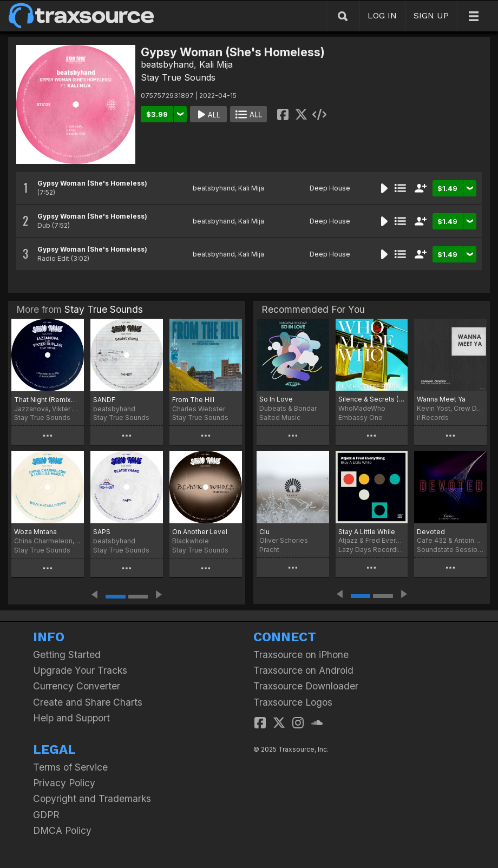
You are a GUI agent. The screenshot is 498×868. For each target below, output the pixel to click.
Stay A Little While (367, 532)
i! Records (433, 417)
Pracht (269, 550)
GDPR (46, 815)
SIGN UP (431, 15)
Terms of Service (70, 767)
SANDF (104, 400)
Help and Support (71, 718)
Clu (264, 532)
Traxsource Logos (293, 702)
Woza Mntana (35, 532)
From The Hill (193, 400)
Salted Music (280, 417)
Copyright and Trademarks (92, 798)
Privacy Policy (64, 783)
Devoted (431, 532)
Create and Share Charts (88, 702)
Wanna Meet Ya (441, 399)
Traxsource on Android (303, 670)
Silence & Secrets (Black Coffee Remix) (372, 399)
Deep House (330, 188)
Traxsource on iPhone (301, 655)
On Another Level (200, 532)
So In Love (276, 399)
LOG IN (382, 15)
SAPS (102, 532)
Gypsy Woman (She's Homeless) (92, 183)
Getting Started (67, 655)
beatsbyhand (167, 64)
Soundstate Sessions (450, 550)
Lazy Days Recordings (372, 550)
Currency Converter (77, 686)
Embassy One (361, 417)
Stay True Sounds (178, 77)
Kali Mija (216, 64)
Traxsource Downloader (306, 686)
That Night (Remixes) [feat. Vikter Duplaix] (48, 400)
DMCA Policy (62, 830)
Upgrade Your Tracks (80, 670)
